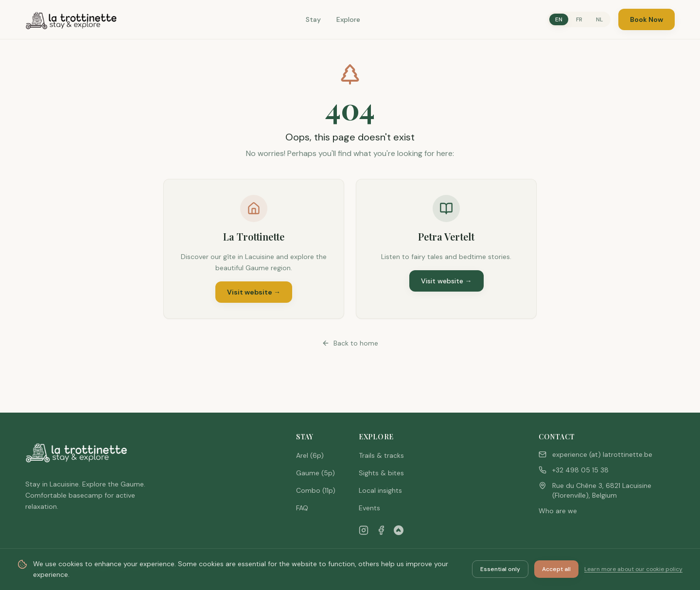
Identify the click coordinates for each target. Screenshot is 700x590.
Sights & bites (381, 473)
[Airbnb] (399, 530)
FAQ (302, 508)
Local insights (380, 490)
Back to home (350, 343)
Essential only (500, 569)
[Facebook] (381, 530)
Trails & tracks (381, 455)
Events (369, 508)
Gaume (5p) (315, 473)
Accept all (556, 569)
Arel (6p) (310, 455)
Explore (348, 19)
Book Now (647, 19)
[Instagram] (364, 530)
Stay (313, 19)
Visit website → (254, 292)
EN (559, 19)
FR (579, 19)
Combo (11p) (316, 490)
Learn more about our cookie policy (633, 569)
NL (599, 19)
